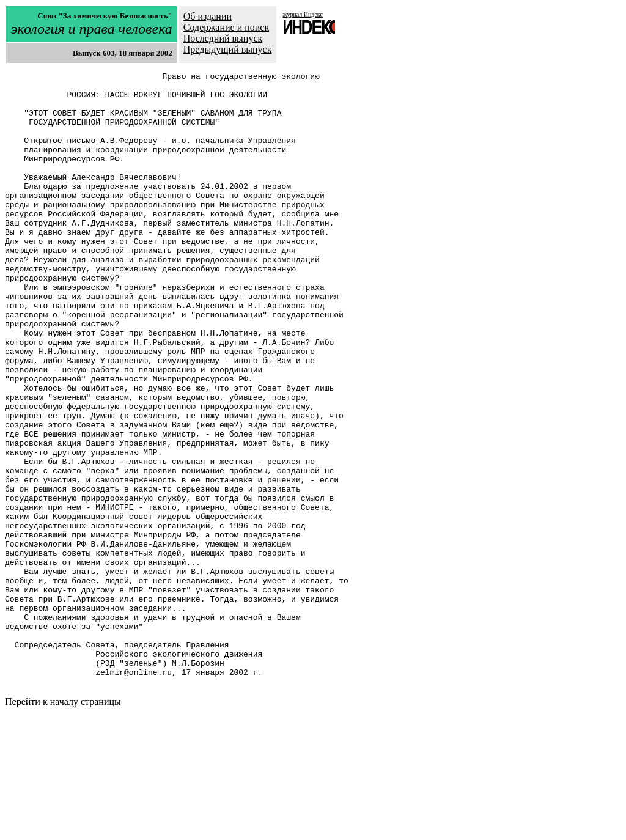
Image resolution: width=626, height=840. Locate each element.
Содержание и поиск (226, 27)
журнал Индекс (302, 14)
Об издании (208, 16)
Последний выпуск (223, 38)
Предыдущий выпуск (228, 49)
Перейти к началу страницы (63, 824)
